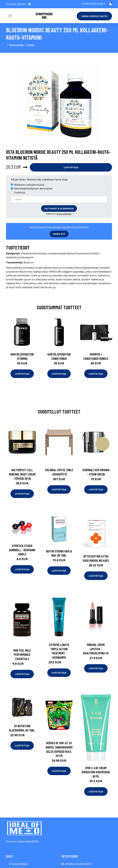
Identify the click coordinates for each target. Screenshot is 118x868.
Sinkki (30, 45)
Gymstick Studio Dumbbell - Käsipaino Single (22, 550)
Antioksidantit (25, 257)
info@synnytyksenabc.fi (94, 4)
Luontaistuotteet (56, 253)
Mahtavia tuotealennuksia (29, 185)
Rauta (70, 253)
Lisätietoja (71, 167)
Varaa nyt (59, 234)
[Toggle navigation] (10, 16)
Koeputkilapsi (20, 864)
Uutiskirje (20, 193)
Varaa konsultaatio (94, 16)
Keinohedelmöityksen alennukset (33, 189)
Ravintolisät (17, 45)
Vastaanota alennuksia (59, 209)
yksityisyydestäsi (64, 214)
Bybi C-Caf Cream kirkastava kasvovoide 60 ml (96, 772)
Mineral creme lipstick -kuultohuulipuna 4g (96, 649)
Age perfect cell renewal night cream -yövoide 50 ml (22, 474)
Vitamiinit (26, 253)
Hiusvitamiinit (82, 253)
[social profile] (30, 4)
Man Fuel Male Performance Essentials (22, 655)
